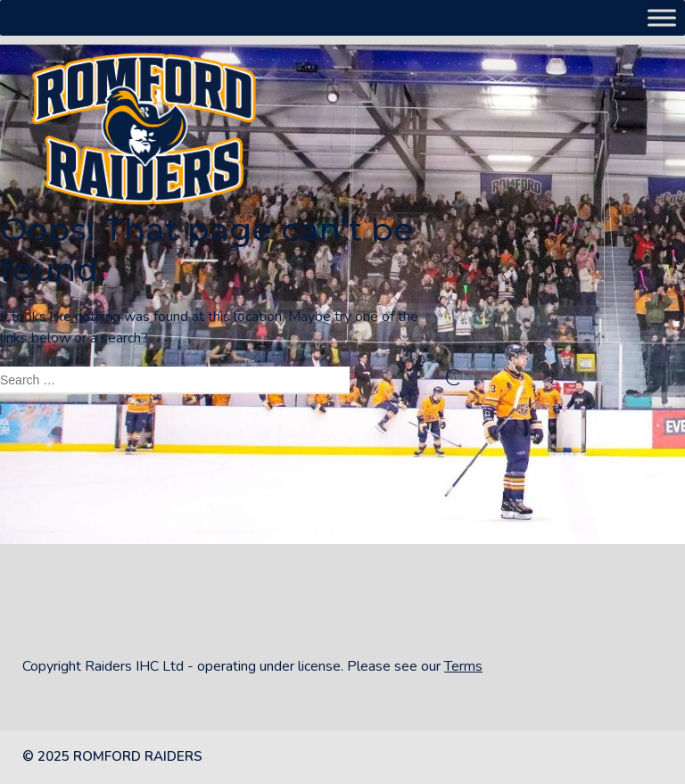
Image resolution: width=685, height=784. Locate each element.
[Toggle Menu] (662, 17)
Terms (463, 666)
